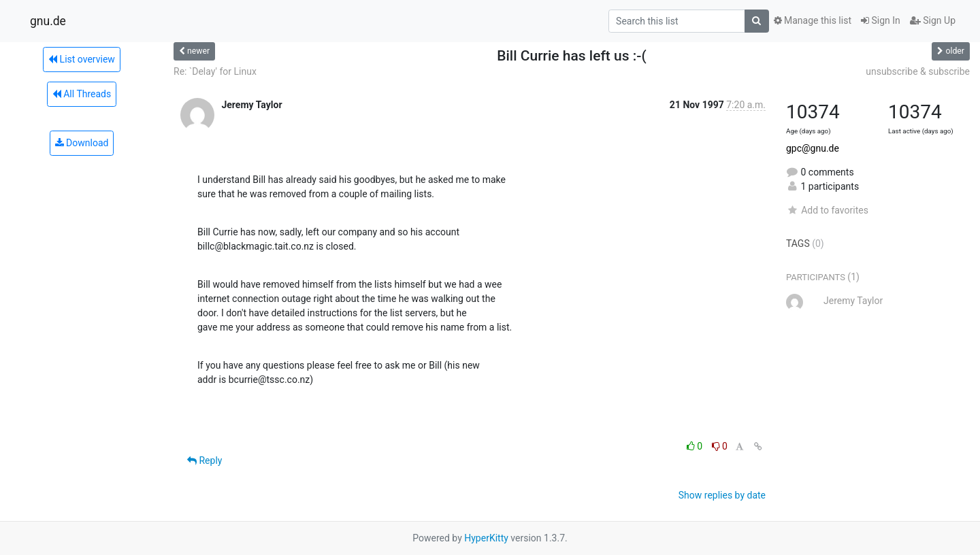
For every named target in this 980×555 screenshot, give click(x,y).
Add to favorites (827, 210)
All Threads (82, 94)
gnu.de (48, 21)
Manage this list (813, 20)
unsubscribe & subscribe (918, 71)
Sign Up (933, 20)
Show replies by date (722, 495)
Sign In (881, 20)
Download (82, 143)
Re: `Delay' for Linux (215, 71)
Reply (205, 460)
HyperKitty (486, 538)
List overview (82, 59)
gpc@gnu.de (813, 148)
